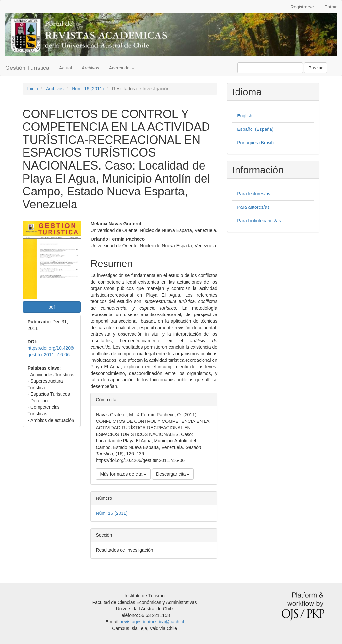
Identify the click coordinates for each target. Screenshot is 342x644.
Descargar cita (173, 474)
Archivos (90, 68)
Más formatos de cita (123, 474)
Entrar (331, 7)
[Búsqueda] (270, 68)
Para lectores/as (254, 194)
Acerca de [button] (122, 68)
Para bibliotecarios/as (259, 221)
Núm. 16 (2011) (88, 89)
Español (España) (255, 129)
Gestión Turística (27, 68)
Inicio (33, 89)
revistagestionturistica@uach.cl (152, 622)
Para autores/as (253, 207)
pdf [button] (51, 307)
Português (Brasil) (255, 143)
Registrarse (302, 7)
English (245, 116)
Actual (65, 68)
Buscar (316, 68)
